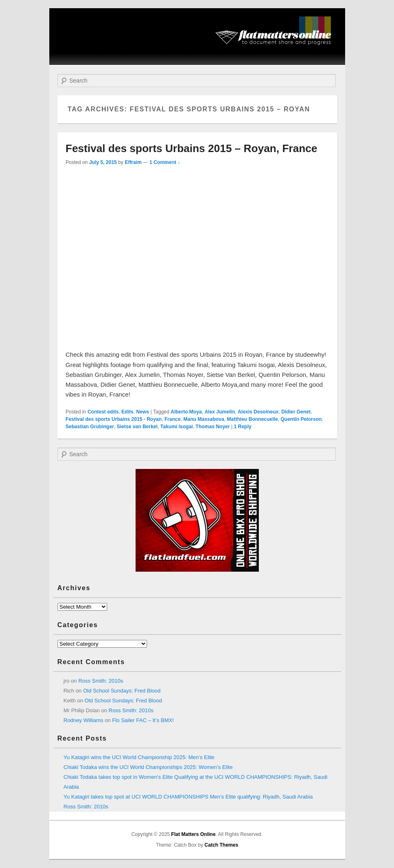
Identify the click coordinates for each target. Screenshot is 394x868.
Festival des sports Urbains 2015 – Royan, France (192, 148)
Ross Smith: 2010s (101, 681)
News (143, 412)
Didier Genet (296, 412)
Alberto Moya (186, 412)
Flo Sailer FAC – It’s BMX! (143, 720)
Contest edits (103, 412)
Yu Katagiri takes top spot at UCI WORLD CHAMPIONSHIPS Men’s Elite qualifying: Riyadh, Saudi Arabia (188, 797)
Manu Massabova (204, 419)
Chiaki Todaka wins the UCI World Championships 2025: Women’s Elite (148, 767)
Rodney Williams (84, 720)
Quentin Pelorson (301, 419)
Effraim (133, 162)
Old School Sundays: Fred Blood (122, 691)
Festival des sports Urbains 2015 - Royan (114, 419)
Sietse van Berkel (137, 427)
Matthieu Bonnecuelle (252, 419)
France (172, 419)
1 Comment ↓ (165, 162)
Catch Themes (221, 845)
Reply (243, 427)
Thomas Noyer (213, 427)
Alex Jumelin (220, 412)
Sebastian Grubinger (90, 427)
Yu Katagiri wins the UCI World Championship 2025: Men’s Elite (139, 757)
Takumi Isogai (176, 427)
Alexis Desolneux (258, 412)
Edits (128, 412)
